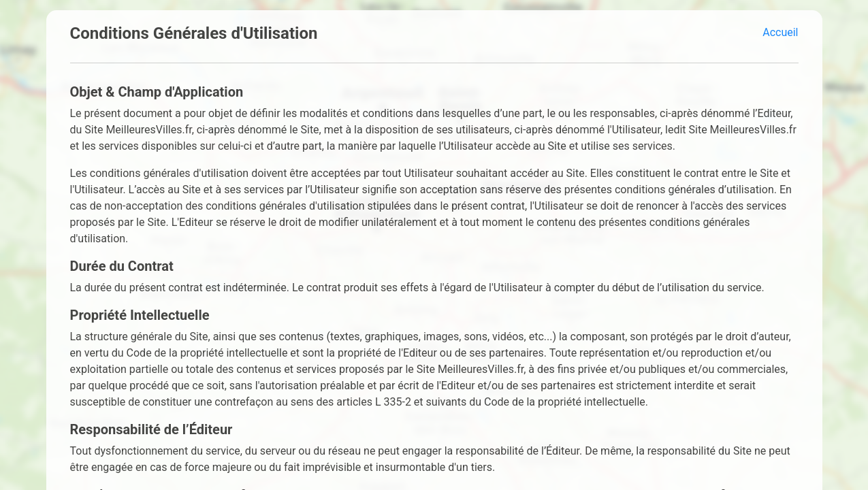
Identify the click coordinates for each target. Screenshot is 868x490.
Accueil (780, 32)
